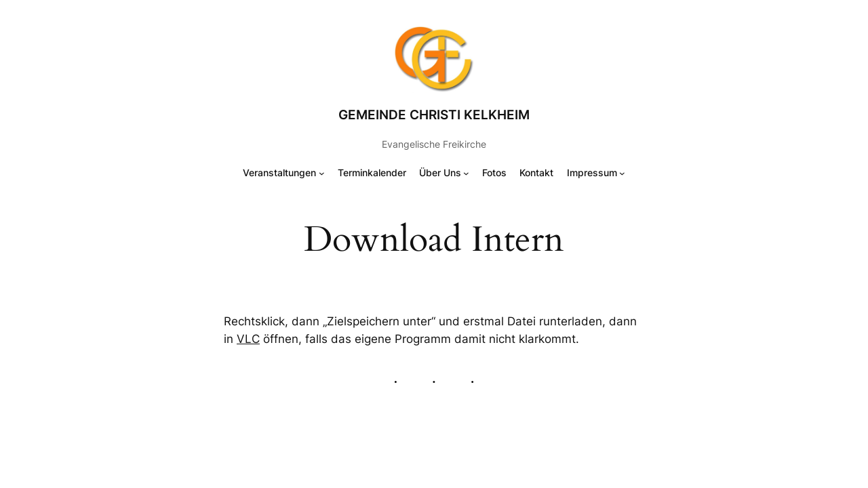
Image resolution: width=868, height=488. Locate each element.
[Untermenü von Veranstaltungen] (322, 173)
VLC (248, 339)
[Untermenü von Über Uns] (466, 173)
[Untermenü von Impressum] (622, 173)
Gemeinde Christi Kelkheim (434, 115)
